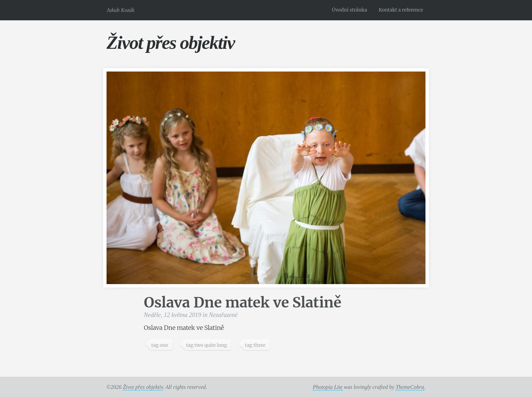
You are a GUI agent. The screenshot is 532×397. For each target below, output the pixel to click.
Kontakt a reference (401, 10)
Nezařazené (223, 315)
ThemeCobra (410, 387)
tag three (255, 345)
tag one (160, 345)
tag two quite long (206, 345)
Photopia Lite (328, 387)
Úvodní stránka (349, 10)
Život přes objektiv (170, 43)
